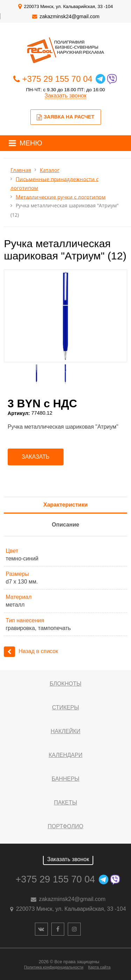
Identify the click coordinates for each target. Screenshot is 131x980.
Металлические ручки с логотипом (61, 197)
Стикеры (65, 707)
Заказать (36, 457)
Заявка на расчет (65, 117)
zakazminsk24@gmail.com (69, 16)
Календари (65, 755)
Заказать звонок (66, 96)
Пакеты (65, 803)
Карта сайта (99, 967)
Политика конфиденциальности (54, 967)
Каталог (50, 170)
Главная (21, 170)
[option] (65, 316)
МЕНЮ (31, 143)
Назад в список (31, 651)
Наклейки (65, 731)
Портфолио (65, 826)
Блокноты (65, 684)
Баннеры (65, 779)
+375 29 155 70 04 (57, 79)
